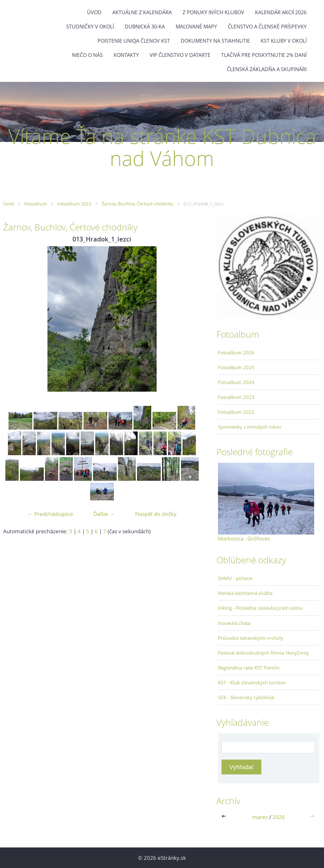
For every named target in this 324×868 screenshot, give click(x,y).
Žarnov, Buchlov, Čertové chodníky (137, 204)
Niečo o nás (87, 55)
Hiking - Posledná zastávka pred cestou (260, 608)
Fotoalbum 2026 (236, 352)
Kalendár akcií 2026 (281, 12)
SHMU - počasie (235, 578)
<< (225, 817)
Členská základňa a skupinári (267, 69)
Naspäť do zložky (156, 514)
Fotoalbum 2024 (236, 382)
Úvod (94, 12)
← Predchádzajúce (50, 514)
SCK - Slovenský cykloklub (246, 697)
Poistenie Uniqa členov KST (134, 41)
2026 (279, 817)
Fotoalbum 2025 (236, 367)
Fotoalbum (36, 204)
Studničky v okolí (90, 27)
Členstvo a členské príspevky (267, 27)
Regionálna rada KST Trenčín (249, 668)
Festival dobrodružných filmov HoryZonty (264, 653)
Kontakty (126, 55)
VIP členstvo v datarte (180, 55)
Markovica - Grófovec (244, 538)
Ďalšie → (104, 514)
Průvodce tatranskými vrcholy (251, 638)
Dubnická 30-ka (145, 27)
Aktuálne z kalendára (142, 12)
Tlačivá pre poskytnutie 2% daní (264, 55)
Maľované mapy (196, 27)
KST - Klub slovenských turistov (252, 682)
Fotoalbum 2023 (74, 204)
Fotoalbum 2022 (236, 412)
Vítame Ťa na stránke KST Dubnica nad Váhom (162, 147)
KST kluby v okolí (284, 41)
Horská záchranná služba (245, 593)
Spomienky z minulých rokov (250, 427)
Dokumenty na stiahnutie (215, 41)
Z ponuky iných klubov (213, 12)
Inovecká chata (234, 623)
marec (260, 817)
